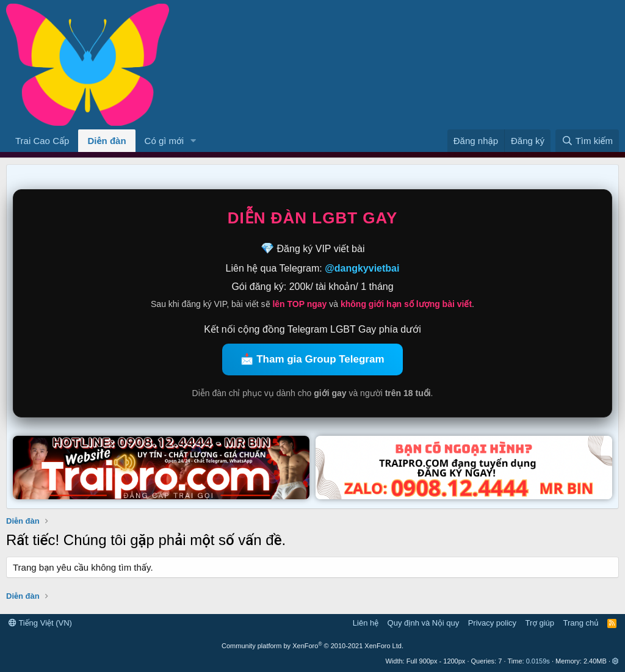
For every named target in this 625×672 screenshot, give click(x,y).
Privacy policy (492, 623)
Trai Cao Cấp (42, 141)
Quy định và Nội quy (424, 623)
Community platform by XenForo (312, 646)
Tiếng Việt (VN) (40, 623)
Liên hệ (366, 623)
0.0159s (538, 661)
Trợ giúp (540, 623)
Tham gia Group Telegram (320, 359)
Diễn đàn (107, 141)
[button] (193, 141)
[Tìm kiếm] (587, 141)
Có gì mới (164, 141)
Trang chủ (581, 623)
